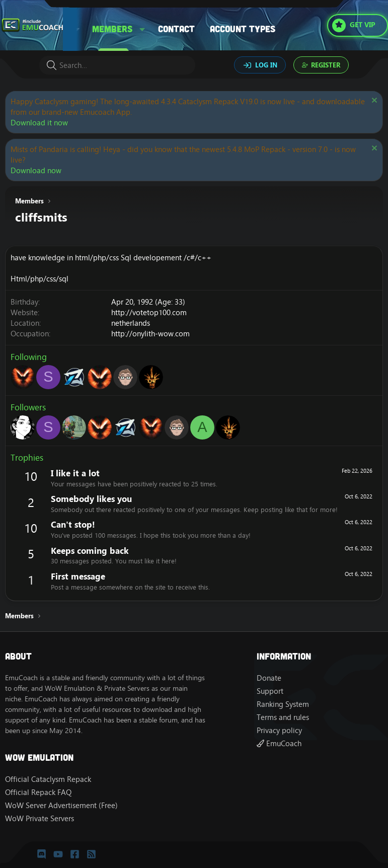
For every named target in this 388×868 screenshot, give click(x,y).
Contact (176, 29)
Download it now (39, 123)
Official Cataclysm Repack (48, 779)
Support (270, 691)
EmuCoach (279, 743)
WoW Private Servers (40, 818)
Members (112, 29)
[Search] (117, 65)
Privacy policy (279, 730)
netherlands (131, 323)
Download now (36, 170)
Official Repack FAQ (38, 792)
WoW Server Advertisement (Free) (61, 805)
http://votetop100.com (149, 312)
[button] (142, 29)
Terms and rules (283, 717)
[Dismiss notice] (373, 101)
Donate (269, 678)
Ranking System (283, 704)
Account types (243, 29)
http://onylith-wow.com (150, 334)
